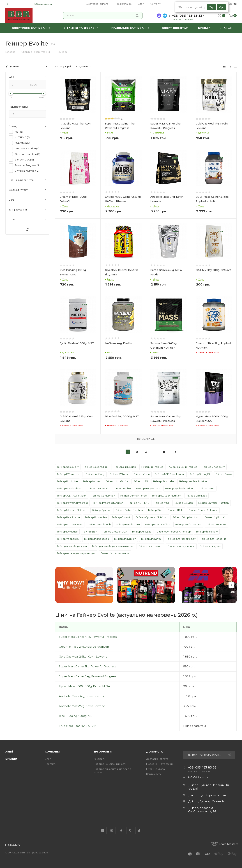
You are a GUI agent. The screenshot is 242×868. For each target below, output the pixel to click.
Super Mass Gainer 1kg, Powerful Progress (87, 666)
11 (164, 452)
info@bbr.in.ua (198, 777)
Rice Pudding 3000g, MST (76, 716)
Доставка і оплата (157, 759)
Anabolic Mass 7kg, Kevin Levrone (82, 706)
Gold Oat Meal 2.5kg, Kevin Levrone (83, 657)
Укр (212, 7)
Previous (61, 585)
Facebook (103, 830)
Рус (221, 7)
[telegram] (165, 16)
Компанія (52, 752)
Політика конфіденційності (110, 764)
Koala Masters (225, 844)
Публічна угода (155, 769)
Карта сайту (154, 774)
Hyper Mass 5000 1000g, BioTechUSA (84, 686)
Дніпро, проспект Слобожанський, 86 (202, 810)
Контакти (51, 764)
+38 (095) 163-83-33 (187, 16)
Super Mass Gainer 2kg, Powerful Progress (88, 676)
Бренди (11, 759)
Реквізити (99, 759)
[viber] (159, 16)
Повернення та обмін (159, 764)
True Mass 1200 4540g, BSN (78, 726)
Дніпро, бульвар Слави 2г (206, 801)
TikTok (139, 830)
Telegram (121, 830)
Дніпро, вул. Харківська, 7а (207, 795)
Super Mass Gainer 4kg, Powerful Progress (88, 637)
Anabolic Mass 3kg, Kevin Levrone (82, 696)
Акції (9, 752)
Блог (48, 759)
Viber (130, 830)
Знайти (137, 16)
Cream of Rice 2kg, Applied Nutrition (84, 647)
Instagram (112, 830)
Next (231, 585)
